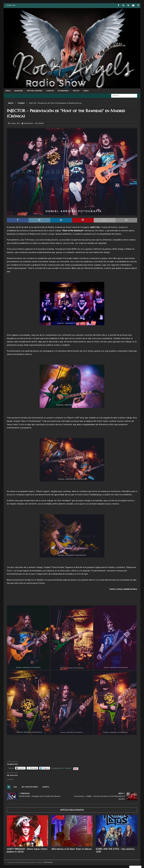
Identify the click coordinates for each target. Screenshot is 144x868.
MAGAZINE (19, 91)
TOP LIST (76, 91)
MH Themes (49, 862)
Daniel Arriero (29, 123)
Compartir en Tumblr (61, 768)
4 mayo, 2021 (15, 123)
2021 (15, 787)
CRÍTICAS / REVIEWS (35, 91)
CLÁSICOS (50, 91)
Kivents (46, 787)
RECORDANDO (63, 91)
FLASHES (41, 123)
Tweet (11, 768)
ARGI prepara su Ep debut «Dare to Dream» (72, 849)
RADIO (86, 91)
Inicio (8, 91)
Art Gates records (30, 787)
